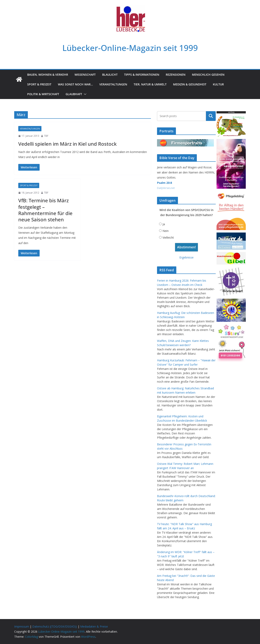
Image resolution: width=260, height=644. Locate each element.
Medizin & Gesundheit (190, 84)
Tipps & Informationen (142, 75)
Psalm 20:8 (165, 183)
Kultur (218, 84)
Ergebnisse (186, 257)
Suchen (211, 116)
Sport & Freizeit (39, 84)
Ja (164, 224)
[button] (84, 94)
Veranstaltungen (113, 84)
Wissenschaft (85, 75)
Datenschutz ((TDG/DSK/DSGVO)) (55, 626)
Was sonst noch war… (75, 84)
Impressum (22, 626)
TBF (46, 136)
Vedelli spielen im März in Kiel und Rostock (67, 144)
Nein (166, 231)
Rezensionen (176, 75)
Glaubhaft (74, 94)
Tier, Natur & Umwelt (150, 84)
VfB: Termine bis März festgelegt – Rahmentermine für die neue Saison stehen (45, 210)
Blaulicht (110, 75)
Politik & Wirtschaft (43, 94)
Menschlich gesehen (208, 75)
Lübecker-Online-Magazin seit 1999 (130, 48)
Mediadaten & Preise (94, 626)
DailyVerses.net (166, 188)
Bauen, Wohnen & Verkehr (48, 75)
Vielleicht (168, 237)
